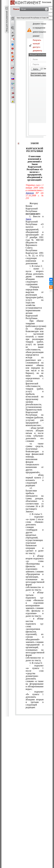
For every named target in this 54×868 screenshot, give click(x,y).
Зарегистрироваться (39, 73)
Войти (36, 69)
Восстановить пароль (39, 75)
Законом (30, 193)
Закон (28, 219)
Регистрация (47, 2)
